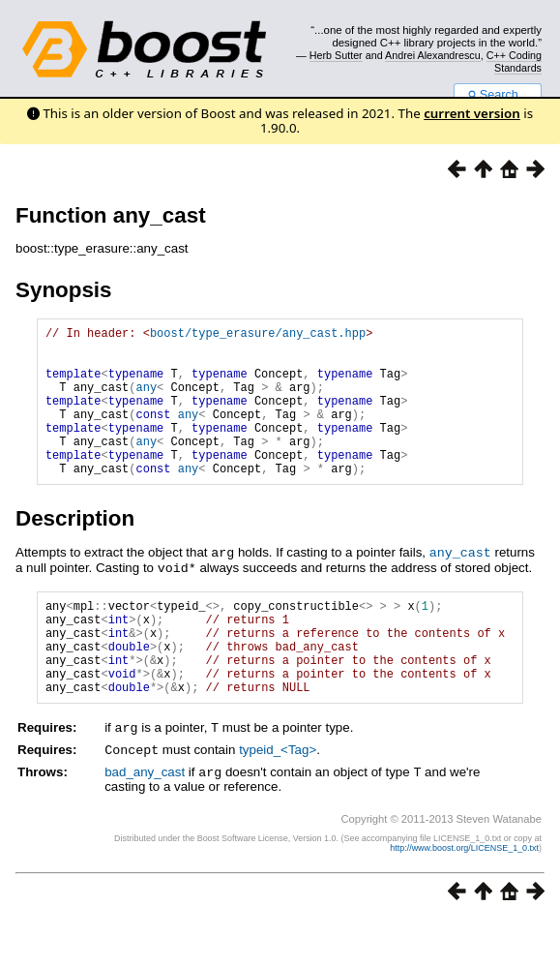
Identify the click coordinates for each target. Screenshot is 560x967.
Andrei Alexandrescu (433, 55)
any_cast (460, 584)
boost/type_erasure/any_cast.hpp (258, 335)
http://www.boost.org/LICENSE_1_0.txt (464, 895)
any (147, 401)
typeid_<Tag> (278, 799)
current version (472, 113)
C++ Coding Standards (514, 61)
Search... (498, 95)
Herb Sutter (336, 55)
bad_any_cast (145, 820)
